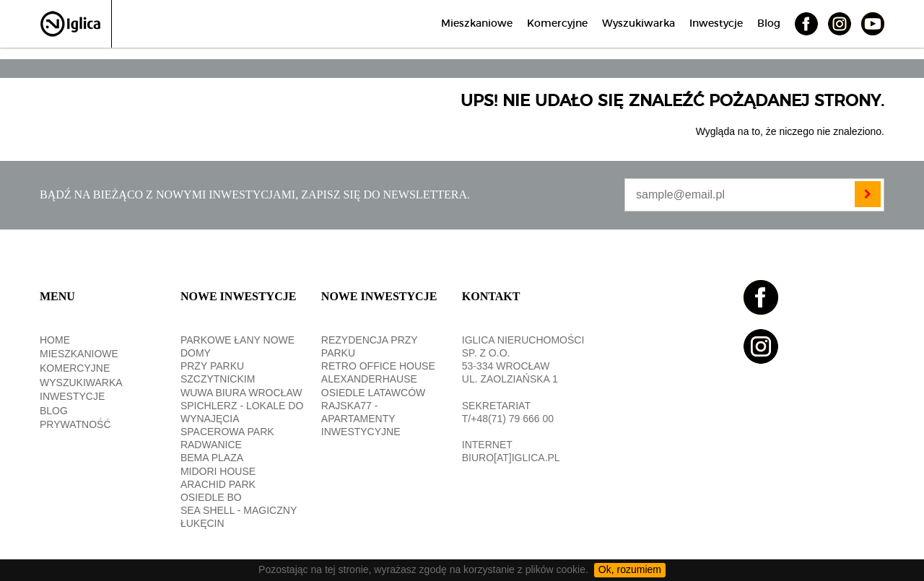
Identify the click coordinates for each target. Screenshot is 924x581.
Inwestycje (716, 24)
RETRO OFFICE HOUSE (378, 366)
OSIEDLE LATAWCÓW (373, 393)
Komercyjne (557, 24)
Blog (769, 24)
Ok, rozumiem (630, 569)
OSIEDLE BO (211, 497)
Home (55, 340)
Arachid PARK (218, 484)
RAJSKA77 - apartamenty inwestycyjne (361, 419)
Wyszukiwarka (638, 24)
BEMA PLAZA (212, 458)
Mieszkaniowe (477, 24)
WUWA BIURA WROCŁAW (241, 393)
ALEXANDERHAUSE (369, 379)
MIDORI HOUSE (218, 471)
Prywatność (75, 424)
